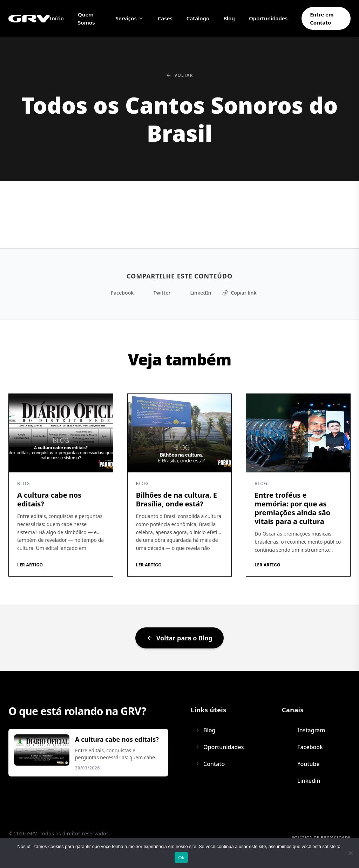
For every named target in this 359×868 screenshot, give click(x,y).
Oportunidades (268, 18)
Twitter (158, 293)
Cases (165, 18)
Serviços (130, 18)
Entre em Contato (322, 18)
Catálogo (198, 18)
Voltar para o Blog (179, 638)
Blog (229, 18)
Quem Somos (86, 18)
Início (57, 18)
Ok (181, 858)
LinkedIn (196, 293)
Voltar (179, 75)
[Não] (350, 853)
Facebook (118, 293)
